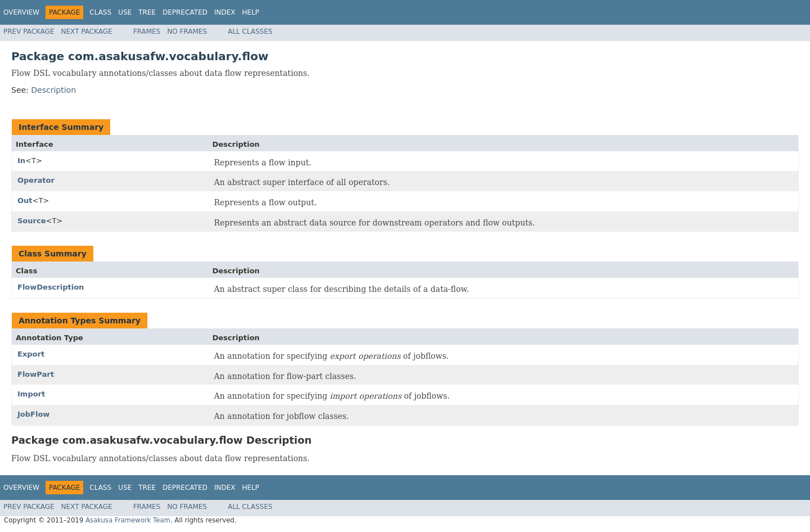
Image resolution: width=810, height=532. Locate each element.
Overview (21, 12)
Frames (147, 31)
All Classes (250, 31)
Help (251, 12)
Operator (36, 180)
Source (31, 221)
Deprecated (185, 12)
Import (31, 394)
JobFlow (33, 414)
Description (53, 90)
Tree (147, 12)
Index (225, 12)
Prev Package (29, 31)
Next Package (87, 31)
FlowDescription (51, 287)
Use (125, 12)
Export (31, 354)
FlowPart (36, 374)
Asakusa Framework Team (128, 520)
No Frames (187, 31)
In (21, 161)
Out (25, 200)
